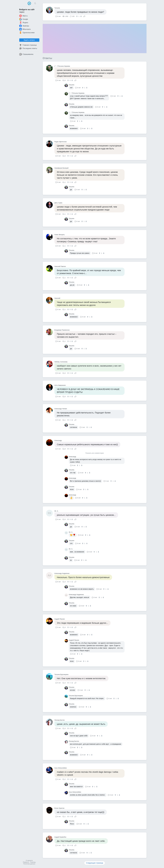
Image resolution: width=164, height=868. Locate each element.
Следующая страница (95, 863)
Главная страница (28, 45)
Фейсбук (24, 26)
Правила (26, 862)
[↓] (81, 16)
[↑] (77, 16)
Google (24, 19)
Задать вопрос (29, 40)
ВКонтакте (25, 29)
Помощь (33, 862)
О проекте (29, 860)
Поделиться (84, 16)
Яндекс (24, 22)
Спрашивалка (26, 54)
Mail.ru (23, 16)
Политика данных (29, 864)
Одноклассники (27, 33)
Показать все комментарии (95, 453)
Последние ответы (28, 48)
